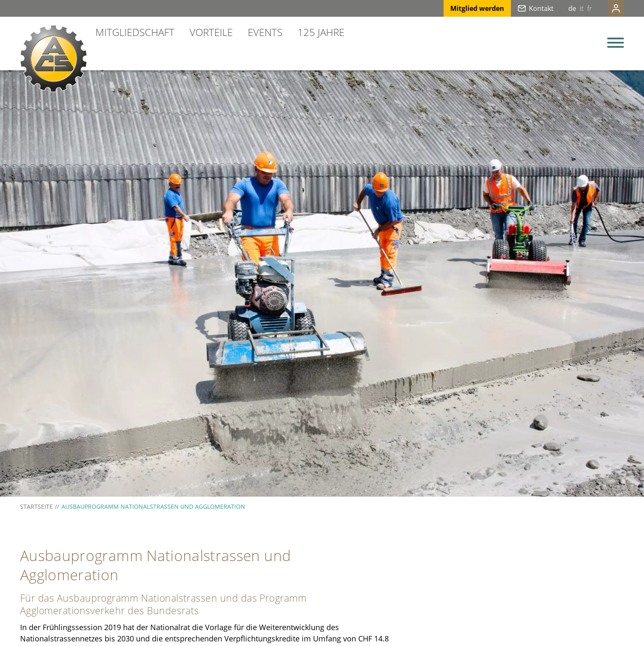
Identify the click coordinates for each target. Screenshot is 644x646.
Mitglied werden (461, 8)
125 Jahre (321, 32)
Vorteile (211, 32)
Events (265, 32)
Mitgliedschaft (135, 32)
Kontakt (525, 8)
